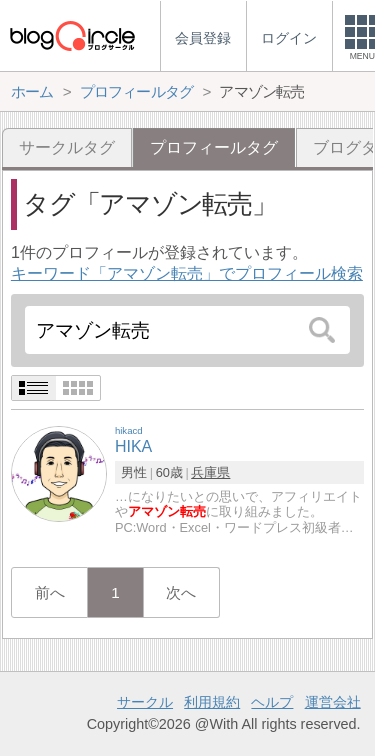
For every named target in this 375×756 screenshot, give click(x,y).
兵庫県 (210, 472)
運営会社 (333, 702)
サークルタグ (67, 147)
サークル (145, 702)
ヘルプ (272, 702)
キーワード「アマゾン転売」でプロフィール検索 (187, 273)
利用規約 (212, 702)
